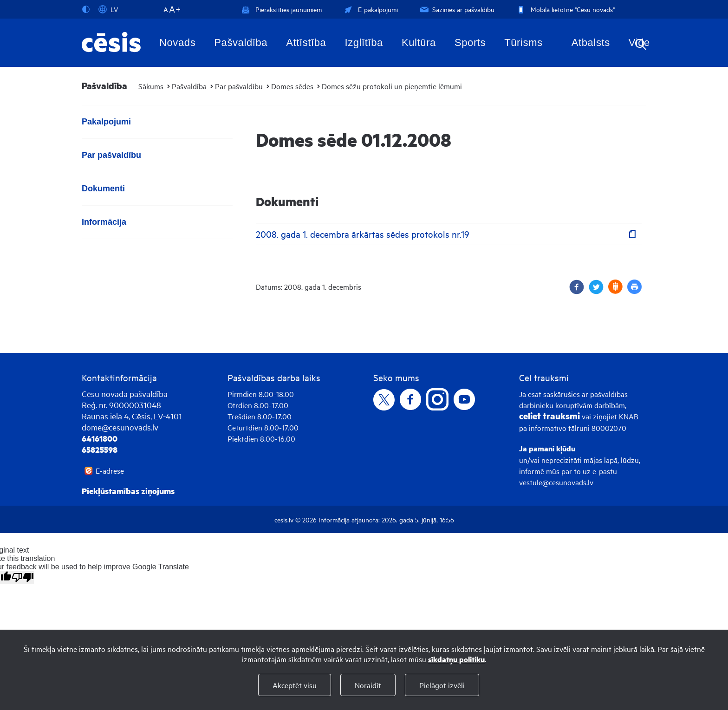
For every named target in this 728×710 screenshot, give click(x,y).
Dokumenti (103, 189)
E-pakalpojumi (370, 9)
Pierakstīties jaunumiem (282, 9)
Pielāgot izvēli (442, 685)
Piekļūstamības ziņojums (128, 491)
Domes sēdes (292, 86)
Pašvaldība (241, 42)
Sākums (151, 86)
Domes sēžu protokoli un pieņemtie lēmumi (392, 86)
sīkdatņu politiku (456, 659)
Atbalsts (591, 42)
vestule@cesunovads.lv (556, 482)
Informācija (104, 222)
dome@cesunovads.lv (120, 427)
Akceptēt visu (295, 685)
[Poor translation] (23, 577)
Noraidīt (368, 685)
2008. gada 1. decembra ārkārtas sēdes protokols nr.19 (363, 234)
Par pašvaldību (239, 86)
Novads (177, 42)
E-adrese (110, 470)
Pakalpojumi (106, 122)
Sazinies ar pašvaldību (456, 9)
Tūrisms (523, 42)
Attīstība (306, 42)
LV (108, 9)
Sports (470, 42)
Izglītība (364, 42)
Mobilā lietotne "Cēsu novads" (565, 9)
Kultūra (419, 42)
